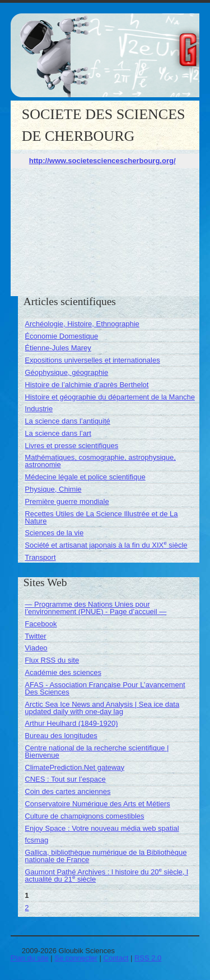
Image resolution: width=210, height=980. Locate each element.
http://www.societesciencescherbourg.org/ (102, 161)
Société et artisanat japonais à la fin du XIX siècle (106, 545)
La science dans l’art (58, 433)
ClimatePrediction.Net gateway (74, 767)
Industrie (39, 409)
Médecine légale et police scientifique (85, 477)
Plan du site (30, 958)
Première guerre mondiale (67, 501)
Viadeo (36, 648)
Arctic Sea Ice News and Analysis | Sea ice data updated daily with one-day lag (102, 708)
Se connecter (76, 958)
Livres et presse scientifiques (71, 446)
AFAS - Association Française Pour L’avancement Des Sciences (105, 688)
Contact (116, 958)
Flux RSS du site (52, 660)
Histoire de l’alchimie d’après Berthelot (87, 385)
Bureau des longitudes (61, 736)
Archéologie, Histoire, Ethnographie (82, 324)
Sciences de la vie (54, 533)
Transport (40, 557)
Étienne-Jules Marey (58, 348)
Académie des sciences (63, 672)
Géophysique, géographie (66, 372)
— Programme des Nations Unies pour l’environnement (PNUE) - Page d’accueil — (95, 608)
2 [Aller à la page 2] (27, 908)
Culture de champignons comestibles (84, 816)
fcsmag (36, 840)
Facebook (41, 624)
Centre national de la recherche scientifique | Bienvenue (97, 751)
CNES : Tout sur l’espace (65, 779)
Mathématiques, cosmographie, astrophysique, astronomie (100, 461)
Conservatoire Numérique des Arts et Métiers (97, 804)
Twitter (35, 636)
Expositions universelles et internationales (92, 360)
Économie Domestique (61, 336)
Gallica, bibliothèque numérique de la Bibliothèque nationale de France (106, 856)
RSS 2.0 (148, 958)
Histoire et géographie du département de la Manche (110, 397)
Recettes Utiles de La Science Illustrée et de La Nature (101, 517)
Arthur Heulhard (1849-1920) (71, 723)
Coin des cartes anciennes (67, 791)
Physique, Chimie (53, 489)
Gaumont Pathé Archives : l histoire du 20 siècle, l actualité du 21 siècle (106, 876)
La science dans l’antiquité (67, 421)
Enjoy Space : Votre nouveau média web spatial (102, 828)
